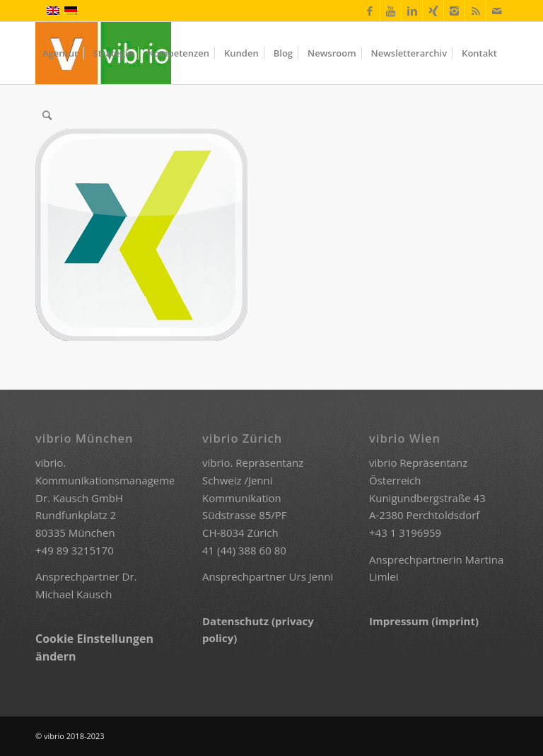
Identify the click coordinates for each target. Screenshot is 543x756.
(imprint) (455, 621)
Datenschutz (237, 621)
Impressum (400, 621)
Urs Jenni (311, 576)
